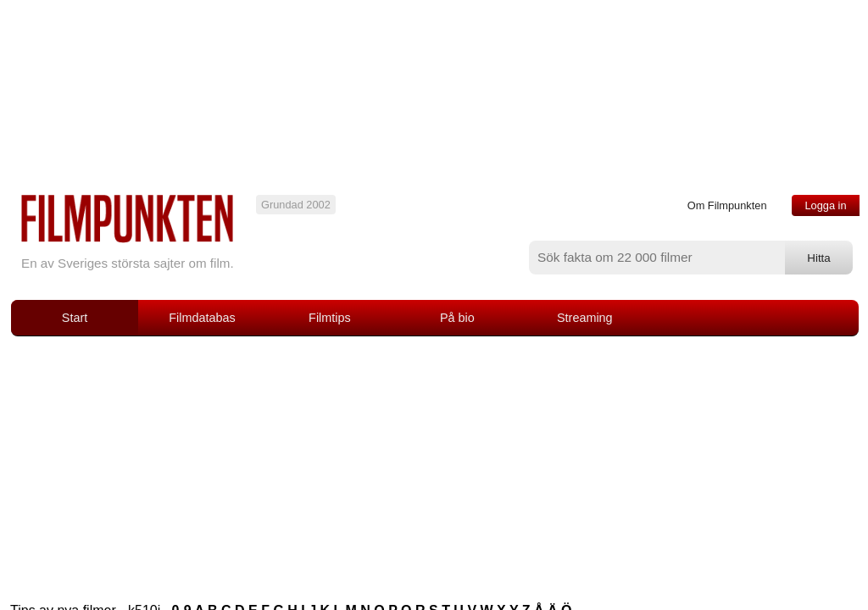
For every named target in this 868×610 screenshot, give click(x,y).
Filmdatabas (202, 318)
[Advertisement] (434, 463)
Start (75, 318)
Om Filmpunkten (727, 205)
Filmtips (330, 318)
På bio (457, 318)
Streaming (585, 318)
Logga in (825, 205)
